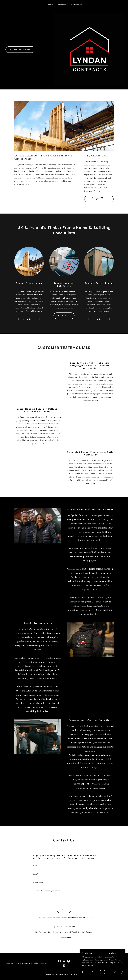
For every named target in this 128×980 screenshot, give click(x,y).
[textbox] (64, 865)
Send (64, 910)
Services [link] (62, 5)
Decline (92, 972)
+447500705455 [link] (64, 938)
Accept (113, 972)
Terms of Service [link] (83, 918)
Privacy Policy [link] (72, 918)
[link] (59, 961)
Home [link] (50, 5)
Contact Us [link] (77, 5)
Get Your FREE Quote (20, 50)
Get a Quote (29, 319)
